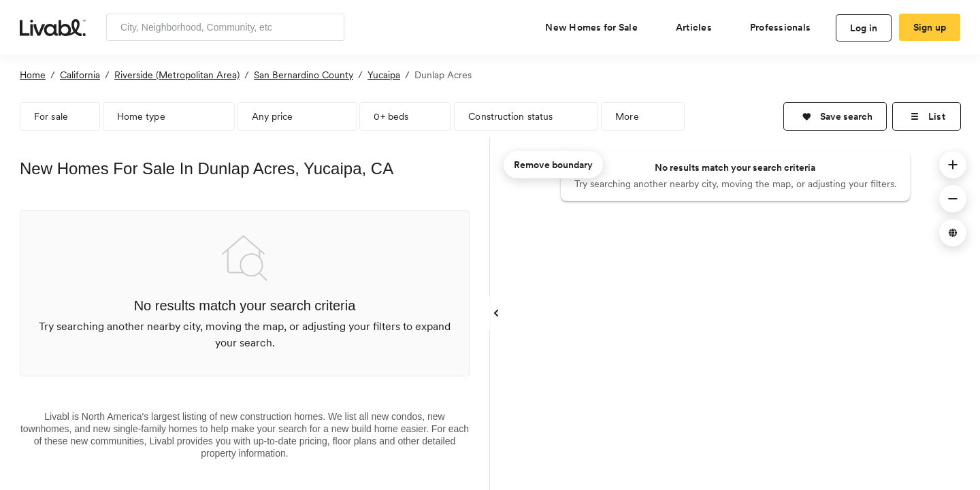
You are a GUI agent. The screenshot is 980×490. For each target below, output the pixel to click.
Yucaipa (384, 75)
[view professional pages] (786, 27)
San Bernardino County (304, 75)
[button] (835, 116)
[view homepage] (53, 27)
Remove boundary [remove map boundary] (553, 165)
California (80, 75)
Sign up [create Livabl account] (930, 27)
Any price (273, 116)
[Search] (329, 27)
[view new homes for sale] (597, 27)
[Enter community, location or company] (225, 27)
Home (33, 75)
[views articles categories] (699, 27)
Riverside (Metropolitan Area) (177, 75)
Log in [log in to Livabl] (864, 28)
